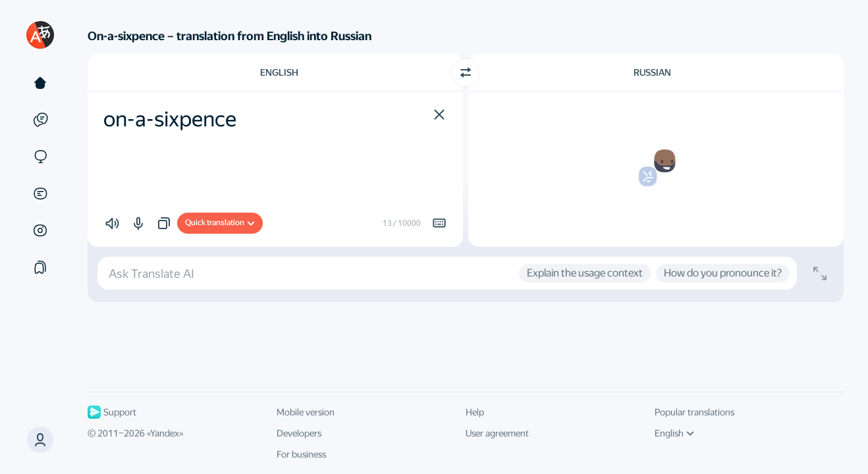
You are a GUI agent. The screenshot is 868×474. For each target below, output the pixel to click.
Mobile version (306, 412)
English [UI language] (674, 433)
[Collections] (40, 267)
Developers (299, 433)
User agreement (497, 433)
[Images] (40, 230)
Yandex (165, 433)
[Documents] (40, 194)
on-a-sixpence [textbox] (170, 119)
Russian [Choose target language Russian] (652, 72)
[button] (40, 440)
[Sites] (40, 157)
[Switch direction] (466, 72)
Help (475, 412)
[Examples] (40, 120)
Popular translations (694, 412)
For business (301, 454)
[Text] (40, 83)
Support (112, 412)
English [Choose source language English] (279, 72)
